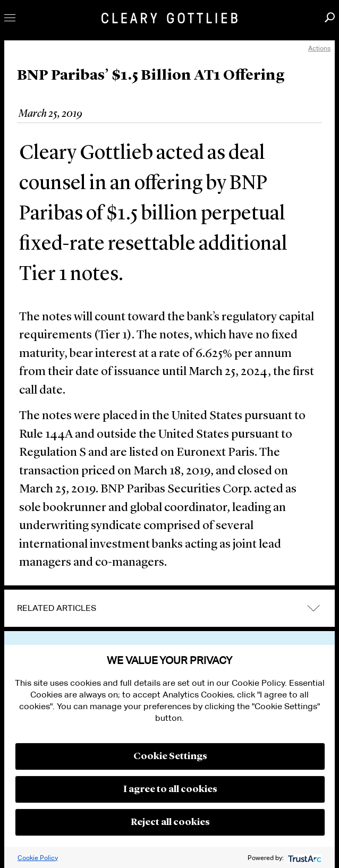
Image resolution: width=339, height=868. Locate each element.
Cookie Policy (38, 858)
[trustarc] (304, 858)
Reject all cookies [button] (170, 822)
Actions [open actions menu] (319, 48)
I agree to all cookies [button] (170, 789)
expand (313, 608)
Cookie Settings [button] (170, 756)
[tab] (170, 608)
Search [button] (330, 17)
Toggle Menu (10, 18)
